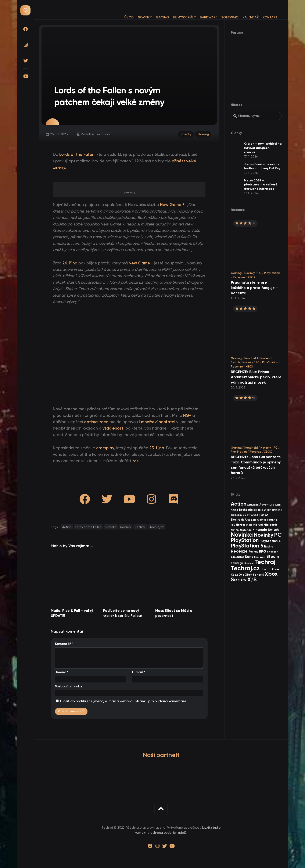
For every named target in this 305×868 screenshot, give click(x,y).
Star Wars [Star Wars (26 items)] (260, 557)
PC (259, 273)
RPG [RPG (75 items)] (263, 551)
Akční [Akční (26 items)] (278, 505)
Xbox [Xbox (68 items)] (276, 569)
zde (136, 461)
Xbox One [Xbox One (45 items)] (238, 575)
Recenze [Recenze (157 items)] (239, 551)
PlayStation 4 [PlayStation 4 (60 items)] (270, 541)
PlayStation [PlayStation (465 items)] (245, 540)
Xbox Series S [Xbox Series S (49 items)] (255, 575)
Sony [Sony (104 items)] (249, 557)
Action (67, 527)
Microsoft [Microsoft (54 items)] (270, 525)
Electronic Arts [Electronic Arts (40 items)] (241, 520)
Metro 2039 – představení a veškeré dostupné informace (261, 185)
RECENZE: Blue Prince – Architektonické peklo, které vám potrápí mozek (256, 377)
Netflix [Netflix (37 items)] (235, 530)
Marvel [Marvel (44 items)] (258, 525)
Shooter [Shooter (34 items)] (272, 552)
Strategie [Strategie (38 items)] (237, 563)
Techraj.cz (157, 527)
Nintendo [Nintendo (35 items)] (246, 530)
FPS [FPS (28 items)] (233, 525)
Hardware (200, 17)
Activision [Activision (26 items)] (253, 505)
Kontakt (262, 17)
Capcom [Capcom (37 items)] (236, 515)
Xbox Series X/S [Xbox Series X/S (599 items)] (254, 577)
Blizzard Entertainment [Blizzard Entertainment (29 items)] (268, 510)
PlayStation (272, 273)
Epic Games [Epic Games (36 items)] (259, 520)
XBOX (252, 277)
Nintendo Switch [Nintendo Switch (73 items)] (266, 530)
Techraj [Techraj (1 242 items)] (265, 562)
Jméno (62, 672)
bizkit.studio (211, 828)
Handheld (251, 358)
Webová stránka (69, 686)
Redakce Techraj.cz (95, 134)
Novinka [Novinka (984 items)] (242, 535)
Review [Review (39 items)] (253, 552)
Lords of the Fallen (88, 527)
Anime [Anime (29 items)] (235, 510)
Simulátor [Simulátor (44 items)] (237, 557)
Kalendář (242, 17)
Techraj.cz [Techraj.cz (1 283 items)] (245, 568)
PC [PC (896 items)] (278, 535)
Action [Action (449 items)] (239, 504)
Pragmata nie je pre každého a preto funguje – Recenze (254, 288)
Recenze (239, 277)
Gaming (154, 17)
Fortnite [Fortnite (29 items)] (272, 520)
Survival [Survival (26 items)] (249, 563)
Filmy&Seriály (176, 17)
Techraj (140, 527)
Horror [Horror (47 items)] (241, 525)
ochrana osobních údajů (168, 833)
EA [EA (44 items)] (266, 515)
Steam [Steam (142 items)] (273, 556)
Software (221, 17)
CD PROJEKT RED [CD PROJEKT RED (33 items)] (253, 515)
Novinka (111, 527)
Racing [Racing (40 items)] (269, 547)
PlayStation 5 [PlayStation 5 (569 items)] (247, 546)
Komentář (64, 644)
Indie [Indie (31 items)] (249, 525)
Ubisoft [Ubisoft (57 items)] (266, 569)
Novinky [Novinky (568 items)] (263, 535)
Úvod (121, 17)
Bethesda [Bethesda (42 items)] (246, 510)
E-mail (139, 672)
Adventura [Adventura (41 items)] (267, 505)
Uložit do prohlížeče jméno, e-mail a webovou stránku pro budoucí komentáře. (124, 701)
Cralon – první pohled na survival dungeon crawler (263, 148)
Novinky (136, 17)
